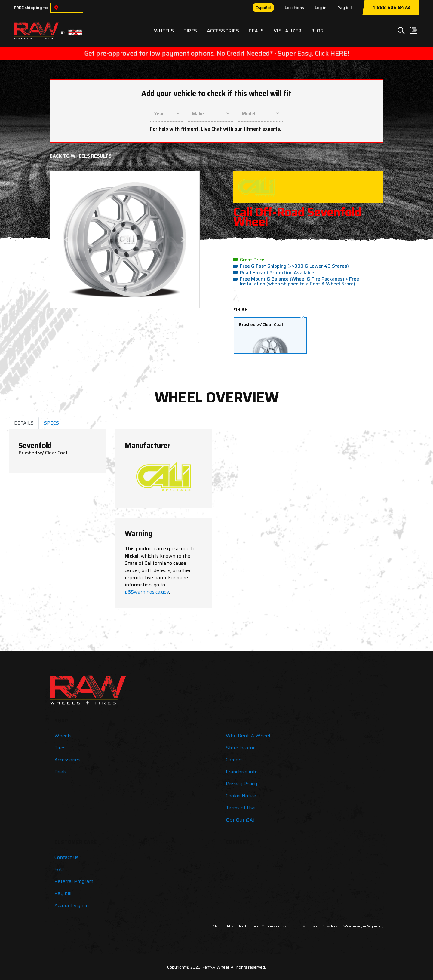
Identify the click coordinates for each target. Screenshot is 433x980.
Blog (317, 31)
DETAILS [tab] (24, 423)
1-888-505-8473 (391, 8)
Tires (190, 31)
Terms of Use (241, 808)
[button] (66, 240)
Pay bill (345, 8)
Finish (241, 309)
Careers (234, 760)
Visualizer (288, 31)
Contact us (66, 857)
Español (263, 8)
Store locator (240, 748)
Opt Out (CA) (240, 820)
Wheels (164, 31)
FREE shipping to (31, 8)
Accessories (223, 31)
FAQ (59, 869)
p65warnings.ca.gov (147, 592)
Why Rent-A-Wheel (248, 736)
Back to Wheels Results (81, 156)
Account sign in (72, 905)
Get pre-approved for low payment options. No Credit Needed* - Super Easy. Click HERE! (216, 53)
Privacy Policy (241, 784)
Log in (321, 8)
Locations (294, 8)
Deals (256, 31)
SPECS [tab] (51, 423)
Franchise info (242, 772)
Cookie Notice (241, 796)
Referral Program (74, 881)
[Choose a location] (56, 8)
